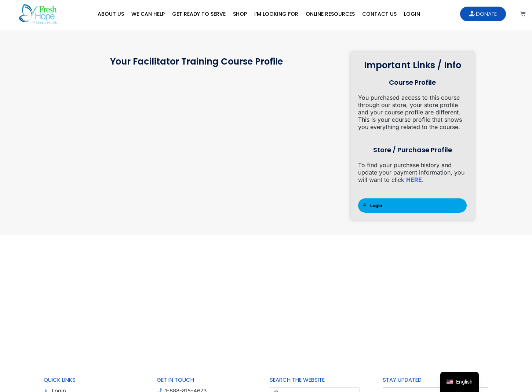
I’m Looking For (276, 14)
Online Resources (330, 14)
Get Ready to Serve (199, 14)
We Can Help (148, 14)
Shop (240, 14)
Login (412, 14)
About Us (111, 14)
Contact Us (379, 14)
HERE (414, 180)
